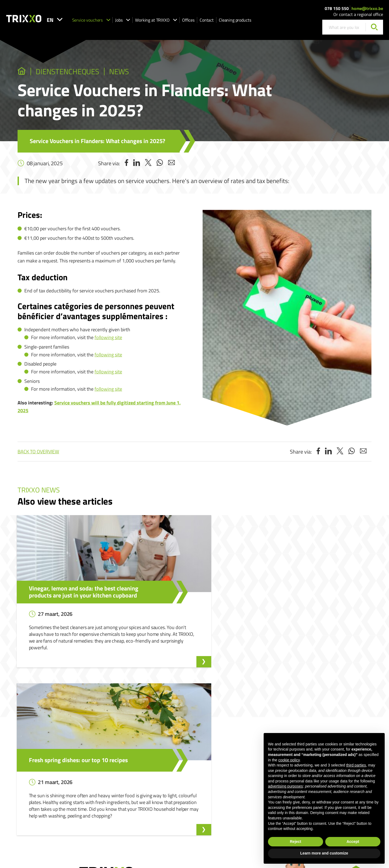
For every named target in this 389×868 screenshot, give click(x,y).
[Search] (374, 29)
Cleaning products (254, 22)
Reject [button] (296, 842)
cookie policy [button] (289, 760)
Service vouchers (110, 22)
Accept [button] (353, 842)
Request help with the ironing (184, 774)
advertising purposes (285, 786)
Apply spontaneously (117, 774)
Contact (226, 22)
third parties (356, 765)
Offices (207, 22)
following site (108, 338)
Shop (165, 797)
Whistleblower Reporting (258, 759)
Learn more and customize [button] (324, 853)
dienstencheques (74, 72)
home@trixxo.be (367, 10)
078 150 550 (337, 10)
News (133, 72)
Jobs (141, 22)
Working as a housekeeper (181, 782)
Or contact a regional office (358, 16)
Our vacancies (111, 766)
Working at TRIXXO (175, 22)
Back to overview (38, 453)
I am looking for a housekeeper (185, 766)
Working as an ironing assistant (186, 790)
